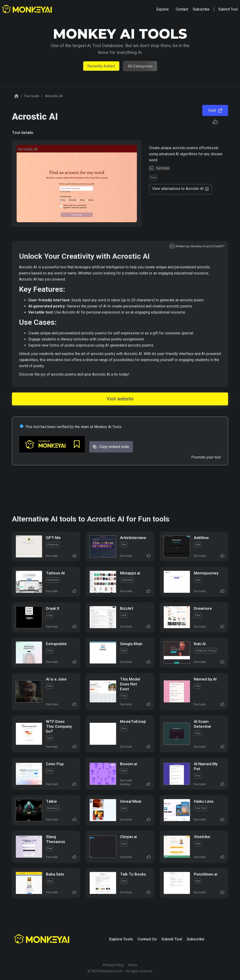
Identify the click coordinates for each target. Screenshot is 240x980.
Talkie (51, 801)
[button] (163, 9)
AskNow (201, 538)
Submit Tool (172, 939)
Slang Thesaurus (56, 839)
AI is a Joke (56, 679)
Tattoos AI (55, 573)
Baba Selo (55, 874)
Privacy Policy (113, 965)
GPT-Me (53, 538)
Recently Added (101, 66)
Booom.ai (129, 764)
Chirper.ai (128, 837)
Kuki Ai (200, 644)
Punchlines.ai (206, 874)
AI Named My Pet (206, 766)
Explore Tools (121, 939)
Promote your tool (206, 457)
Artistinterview (133, 538)
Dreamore (203, 608)
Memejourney (206, 573)
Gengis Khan (131, 644)
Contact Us (147, 939)
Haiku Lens (204, 801)
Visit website (120, 399)
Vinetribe (202, 837)
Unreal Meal (131, 801)
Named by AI (205, 679)
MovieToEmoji (133, 721)
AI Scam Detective (202, 724)
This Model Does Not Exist (130, 684)
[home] (28, 9)
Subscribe (195, 939)
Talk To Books (133, 874)
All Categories (140, 66)
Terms (132, 965)
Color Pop (55, 764)
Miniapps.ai (130, 573)
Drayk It (53, 608)
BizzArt (127, 608)
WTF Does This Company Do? (59, 726)
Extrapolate (56, 644)
